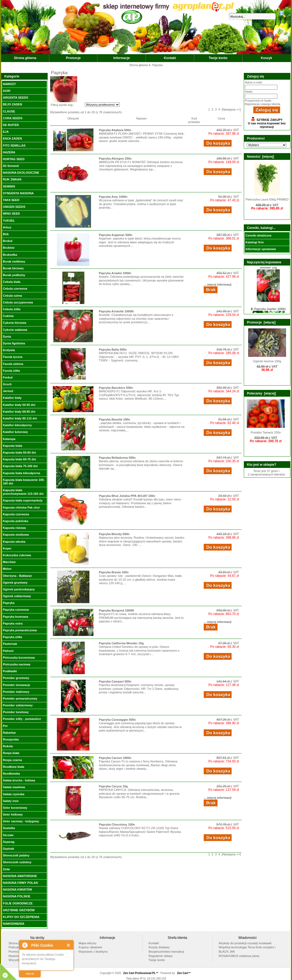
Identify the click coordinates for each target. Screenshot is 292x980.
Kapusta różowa (14, 528)
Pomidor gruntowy (16, 678)
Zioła (6, 869)
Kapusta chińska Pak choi (21, 507)
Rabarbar (9, 733)
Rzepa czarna (12, 760)
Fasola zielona (13, 364)
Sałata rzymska (14, 794)
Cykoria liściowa (14, 323)
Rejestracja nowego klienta (262, 104)
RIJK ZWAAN (12, 179)
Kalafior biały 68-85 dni (19, 412)
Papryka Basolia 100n (114, 419)
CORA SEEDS (12, 118)
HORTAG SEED (14, 159)
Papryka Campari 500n (115, 681)
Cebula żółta (12, 309)
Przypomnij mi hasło (258, 101)
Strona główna (25, 58)
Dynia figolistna (14, 343)
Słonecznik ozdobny (17, 862)
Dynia (7, 337)
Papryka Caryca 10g (113, 786)
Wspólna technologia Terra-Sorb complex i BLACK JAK (247, 949)
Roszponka (11, 739)
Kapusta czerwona (16, 514)
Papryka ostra (13, 623)
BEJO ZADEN (12, 104)
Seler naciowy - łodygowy (21, 821)
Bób (6, 234)
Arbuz (7, 227)
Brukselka (10, 255)
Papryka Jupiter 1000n (270, 311)
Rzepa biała (11, 753)
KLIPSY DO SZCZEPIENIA (21, 917)
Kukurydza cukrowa (17, 555)
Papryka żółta (12, 637)
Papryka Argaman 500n (116, 235)
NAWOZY (9, 84)
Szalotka (9, 828)
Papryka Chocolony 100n (117, 824)
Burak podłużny (14, 275)
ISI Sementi (11, 166)
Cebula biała (12, 282)
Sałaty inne (11, 801)
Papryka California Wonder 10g (121, 643)
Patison (8, 651)
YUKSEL (9, 221)
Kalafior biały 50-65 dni (19, 405)
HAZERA (9, 152)
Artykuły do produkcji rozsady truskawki (245, 943)
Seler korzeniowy (15, 808)
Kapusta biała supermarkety (23, 500)
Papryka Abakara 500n (115, 130)
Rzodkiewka (11, 774)
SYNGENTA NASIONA (18, 193)
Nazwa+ (142, 118)
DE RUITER (11, 125)
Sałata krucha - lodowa (19, 780)
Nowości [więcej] (261, 157)
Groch (7, 384)
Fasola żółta (11, 371)
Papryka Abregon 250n (115, 159)
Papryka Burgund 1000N (116, 610)
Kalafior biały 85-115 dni (20, 418)
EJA (6, 132)
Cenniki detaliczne (258, 235)
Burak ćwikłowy (14, 261)
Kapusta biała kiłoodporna (21, 473)
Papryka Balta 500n (113, 350)
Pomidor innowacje (16, 685)
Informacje (122, 58)
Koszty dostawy (159, 947)
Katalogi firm (254, 242)
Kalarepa (9, 439)
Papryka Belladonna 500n (117, 458)
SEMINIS (9, 186)
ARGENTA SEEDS (15, 98)
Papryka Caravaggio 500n (117, 720)
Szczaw (8, 835)
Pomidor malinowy (16, 692)
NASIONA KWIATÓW (17, 890)
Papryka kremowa (15, 617)
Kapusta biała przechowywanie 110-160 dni (23, 492)
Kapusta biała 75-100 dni (20, 466)
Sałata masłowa (14, 787)
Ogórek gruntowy (15, 583)
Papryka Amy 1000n (113, 197)
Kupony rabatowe (90, 947)
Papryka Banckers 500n (116, 388)
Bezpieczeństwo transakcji (166, 952)
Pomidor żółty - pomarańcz (22, 719)
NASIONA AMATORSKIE (20, 876)
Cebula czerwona (15, 289)
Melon (7, 569)
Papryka (9, 603)
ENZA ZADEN (12, 138)
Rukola (8, 746)
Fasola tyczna (12, 357)
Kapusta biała (12, 446)
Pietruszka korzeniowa (19, 658)
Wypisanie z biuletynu (93, 952)
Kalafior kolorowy (15, 432)
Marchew (9, 562)
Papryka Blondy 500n (114, 534)
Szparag (9, 842)
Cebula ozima (12, 296)
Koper (7, 548)
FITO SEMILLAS (14, 145)
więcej (30, 973)
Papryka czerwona (16, 610)
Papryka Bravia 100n (114, 572)
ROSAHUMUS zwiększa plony (239, 956)
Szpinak (8, 849)
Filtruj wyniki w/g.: (62, 105)
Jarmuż (8, 391)
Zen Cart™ (184, 973)
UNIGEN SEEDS (14, 207)
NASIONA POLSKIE (17, 896)
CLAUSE (9, 111)
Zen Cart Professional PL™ (141, 973)
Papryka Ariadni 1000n (115, 273)
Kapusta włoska (14, 542)
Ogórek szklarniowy (17, 596)
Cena (221, 118)
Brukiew (9, 248)
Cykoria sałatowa (15, 330)
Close (69, 945)
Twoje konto (218, 58)
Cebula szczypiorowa (18, 302)
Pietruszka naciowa (17, 664)
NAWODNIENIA (13, 924)
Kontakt (170, 58)
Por (5, 726)
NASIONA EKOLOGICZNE (21, 173)
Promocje (73, 58)
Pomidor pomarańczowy (20, 698)
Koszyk (267, 58)
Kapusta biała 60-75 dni (19, 459)
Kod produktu (194, 120)
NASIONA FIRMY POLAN (20, 883)
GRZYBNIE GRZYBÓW (19, 910)
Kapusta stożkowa (16, 535)
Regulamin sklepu (161, 956)
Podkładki (10, 671)
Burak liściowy (13, 268)
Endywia (9, 350)
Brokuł (7, 241)
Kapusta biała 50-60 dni (19, 452)
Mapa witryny (87, 943)
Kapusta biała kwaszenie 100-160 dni (24, 482)
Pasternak (10, 644)
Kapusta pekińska (15, 521)
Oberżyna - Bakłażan (17, 576)
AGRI (7, 91)
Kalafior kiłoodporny (17, 425)
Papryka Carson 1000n (115, 758)
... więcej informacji (218, 284)
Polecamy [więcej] (262, 393)
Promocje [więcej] (261, 322)
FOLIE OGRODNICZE (18, 903)
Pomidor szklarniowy (18, 705)
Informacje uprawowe (261, 249)
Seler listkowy (13, 814)
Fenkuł (7, 377)
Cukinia (8, 316)
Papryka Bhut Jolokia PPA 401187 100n (127, 496)
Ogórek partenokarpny (19, 589)
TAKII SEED (11, 200)
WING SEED (11, 214)
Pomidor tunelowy (16, 712)
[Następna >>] (231, 109)
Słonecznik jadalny (16, 855)
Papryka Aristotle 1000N (116, 311)
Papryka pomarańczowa (20, 630)
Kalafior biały (12, 398)
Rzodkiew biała (13, 767)
